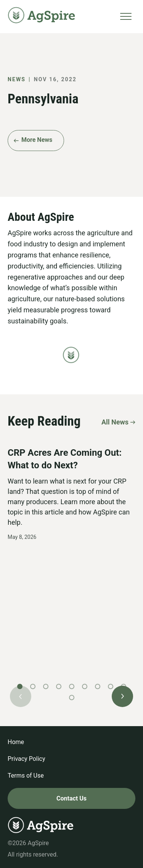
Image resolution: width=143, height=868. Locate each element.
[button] (122, 696)
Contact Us (71, 798)
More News (37, 140)
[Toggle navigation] (126, 17)
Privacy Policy (27, 759)
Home (16, 742)
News (17, 79)
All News (115, 422)
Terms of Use (26, 776)
